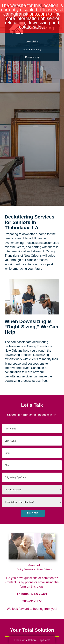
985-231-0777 (32, 601)
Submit (33, 513)
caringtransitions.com (25, 14)
